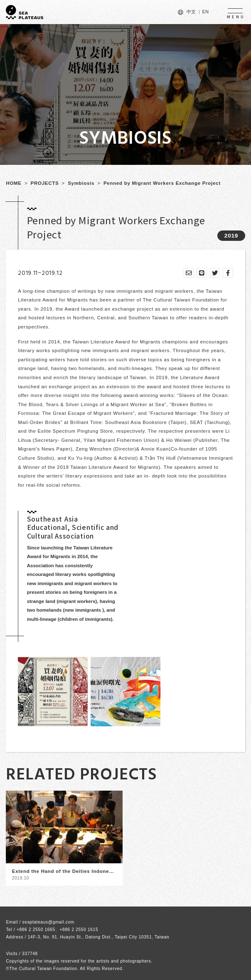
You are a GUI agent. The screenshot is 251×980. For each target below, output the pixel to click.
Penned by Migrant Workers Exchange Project (162, 183)
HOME (14, 183)
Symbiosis (81, 183)
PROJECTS (45, 183)
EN (205, 12)
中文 (191, 12)
